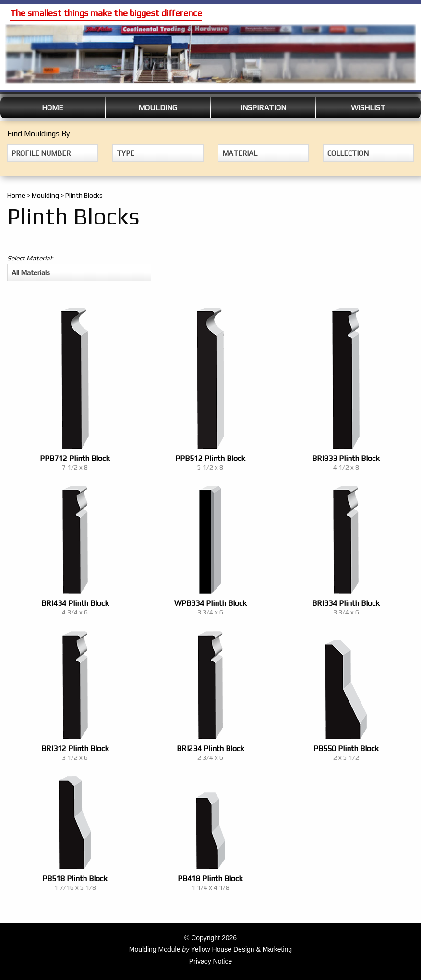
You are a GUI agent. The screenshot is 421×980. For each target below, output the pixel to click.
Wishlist (368, 108)
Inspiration (263, 108)
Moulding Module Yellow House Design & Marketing (210, 949)
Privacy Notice (210, 961)
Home (53, 108)
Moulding (158, 108)
